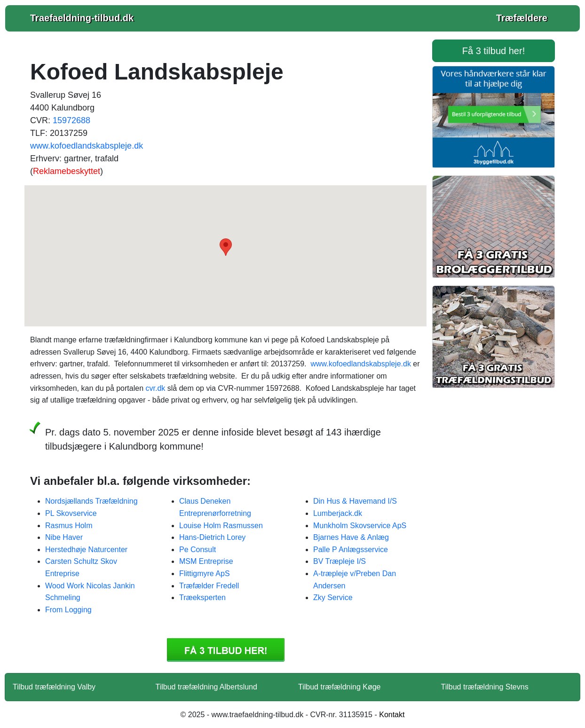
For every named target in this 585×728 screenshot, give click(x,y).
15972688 (71, 120)
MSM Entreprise (206, 561)
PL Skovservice (71, 513)
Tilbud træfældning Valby (54, 687)
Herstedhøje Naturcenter (86, 550)
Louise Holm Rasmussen (221, 526)
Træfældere (522, 18)
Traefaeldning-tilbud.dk (82, 18)
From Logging (68, 610)
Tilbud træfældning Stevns (485, 687)
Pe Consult (198, 550)
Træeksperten (202, 597)
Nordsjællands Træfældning (91, 501)
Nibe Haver (64, 537)
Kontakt (392, 715)
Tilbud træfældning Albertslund (206, 687)
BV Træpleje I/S (340, 561)
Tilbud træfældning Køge (340, 687)
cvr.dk (155, 388)
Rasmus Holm (69, 526)
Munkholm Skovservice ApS (360, 526)
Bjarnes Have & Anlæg (351, 537)
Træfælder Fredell (209, 586)
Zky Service (333, 597)
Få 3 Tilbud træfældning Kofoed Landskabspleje (226, 650)
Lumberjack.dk (338, 513)
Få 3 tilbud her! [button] (494, 51)
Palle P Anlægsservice (351, 550)
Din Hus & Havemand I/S (355, 501)
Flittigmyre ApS (205, 574)
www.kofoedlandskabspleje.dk (87, 146)
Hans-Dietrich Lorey (212, 537)
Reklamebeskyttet (67, 171)
